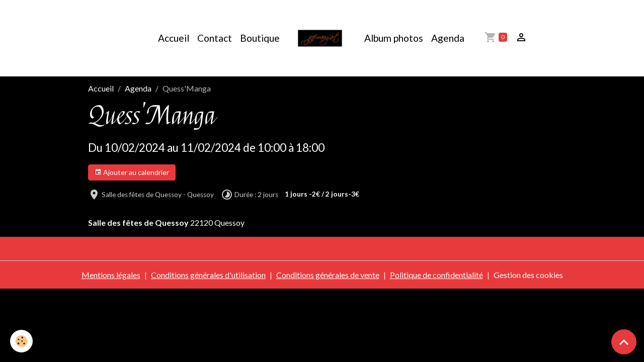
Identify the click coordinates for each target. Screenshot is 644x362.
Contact (215, 38)
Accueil (174, 38)
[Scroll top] (624, 342)
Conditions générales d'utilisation (208, 275)
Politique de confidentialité (436, 275)
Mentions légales (111, 275)
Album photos (394, 38)
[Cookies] (21, 341)
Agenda (448, 38)
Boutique (260, 38)
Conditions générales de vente (328, 275)
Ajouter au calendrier (132, 172)
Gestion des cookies (528, 275)
